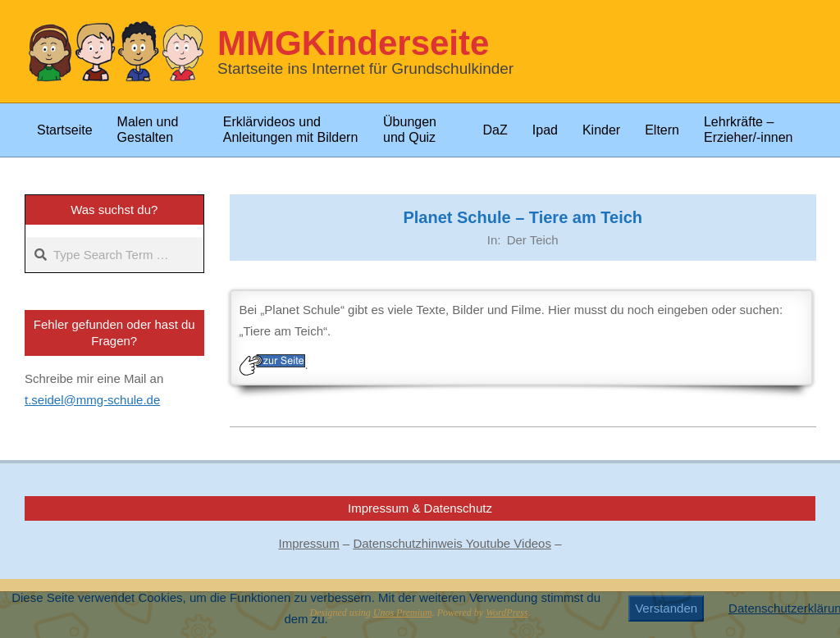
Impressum (309, 543)
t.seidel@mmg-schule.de (92, 400)
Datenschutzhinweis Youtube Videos (452, 543)
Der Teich (533, 240)
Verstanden (666, 608)
